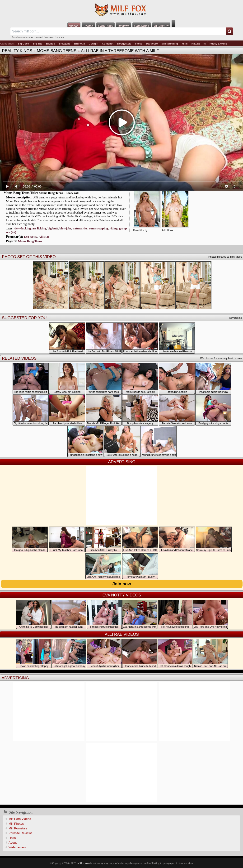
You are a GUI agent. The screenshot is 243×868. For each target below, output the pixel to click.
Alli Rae (44, 237)
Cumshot (108, 44)
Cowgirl (93, 44)
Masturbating (170, 44)
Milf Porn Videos (20, 819)
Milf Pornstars (18, 828)
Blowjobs (65, 44)
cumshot (39, 37)
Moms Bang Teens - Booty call (59, 193)
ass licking (39, 228)
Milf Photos (16, 824)
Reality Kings (17, 51)
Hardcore (152, 44)
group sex (59, 37)
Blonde (50, 44)
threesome (49, 37)
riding (113, 228)
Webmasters (17, 847)
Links (12, 838)
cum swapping (98, 228)
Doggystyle (124, 44)
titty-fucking (22, 228)
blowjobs (65, 228)
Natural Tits (199, 44)
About (13, 843)
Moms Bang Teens (57, 51)
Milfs (185, 44)
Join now (122, 584)
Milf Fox (121, 10)
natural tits (80, 228)
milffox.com (83, 863)
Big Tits (37, 44)
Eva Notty (31, 237)
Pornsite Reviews (20, 833)
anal (31, 37)
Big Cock (23, 44)
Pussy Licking (218, 44)
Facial (139, 44)
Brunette (80, 44)
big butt (53, 228)
